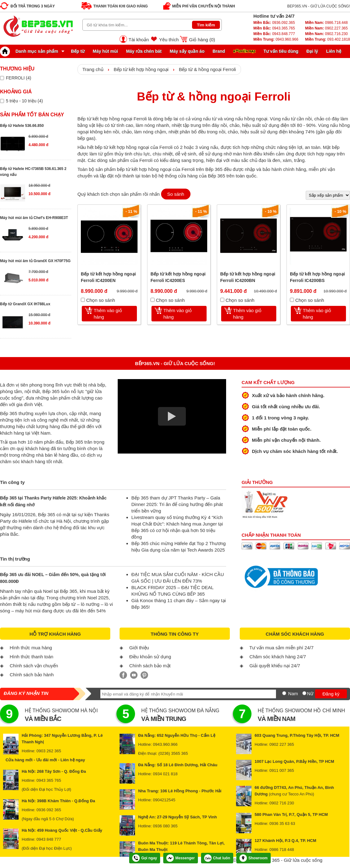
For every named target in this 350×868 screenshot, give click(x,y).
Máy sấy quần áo (187, 51)
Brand (219, 51)
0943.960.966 (276, 39)
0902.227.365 (326, 28)
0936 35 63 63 (282, 823)
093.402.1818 (328, 39)
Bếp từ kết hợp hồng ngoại (141, 69)
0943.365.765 (274, 28)
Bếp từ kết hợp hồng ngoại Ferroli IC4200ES (178, 277)
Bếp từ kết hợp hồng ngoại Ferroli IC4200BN (248, 277)
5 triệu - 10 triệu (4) (24, 101)
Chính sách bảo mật (150, 666)
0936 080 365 (165, 826)
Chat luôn (217, 858)
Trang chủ (93, 69)
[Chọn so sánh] (83, 300)
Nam (293, 694)
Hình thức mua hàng (31, 648)
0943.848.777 (274, 34)
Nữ (310, 694)
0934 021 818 (165, 774)
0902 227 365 (282, 744)
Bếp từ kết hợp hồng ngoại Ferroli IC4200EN (108, 277)
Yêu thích (169, 40)
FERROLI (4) (19, 78)
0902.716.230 (326, 34)
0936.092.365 (274, 23)
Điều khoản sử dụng (150, 657)
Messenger (181, 858)
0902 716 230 (282, 803)
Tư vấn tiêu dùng (281, 51)
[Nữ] (304, 693)
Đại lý (312, 51)
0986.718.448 (326, 23)
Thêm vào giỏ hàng (108, 314)
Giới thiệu (139, 648)
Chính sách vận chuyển (34, 666)
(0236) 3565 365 (173, 753)
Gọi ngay (145, 858)
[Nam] (284, 693)
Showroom (254, 858)
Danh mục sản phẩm (31, 51)
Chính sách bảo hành (32, 675)
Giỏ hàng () (202, 40)
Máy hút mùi (105, 51)
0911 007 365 (282, 770)
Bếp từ (78, 51)
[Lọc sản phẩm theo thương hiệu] (2, 78)
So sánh (176, 194)
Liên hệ (334, 51)
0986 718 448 (282, 850)
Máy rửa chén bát (144, 51)
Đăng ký (331, 694)
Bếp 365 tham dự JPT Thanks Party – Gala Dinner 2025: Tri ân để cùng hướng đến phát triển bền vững (177, 504)
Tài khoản (139, 40)
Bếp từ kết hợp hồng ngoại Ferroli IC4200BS (317, 277)
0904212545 (164, 800)
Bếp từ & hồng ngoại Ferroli (207, 69)
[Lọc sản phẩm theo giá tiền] (2, 101)
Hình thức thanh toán (31, 657)
